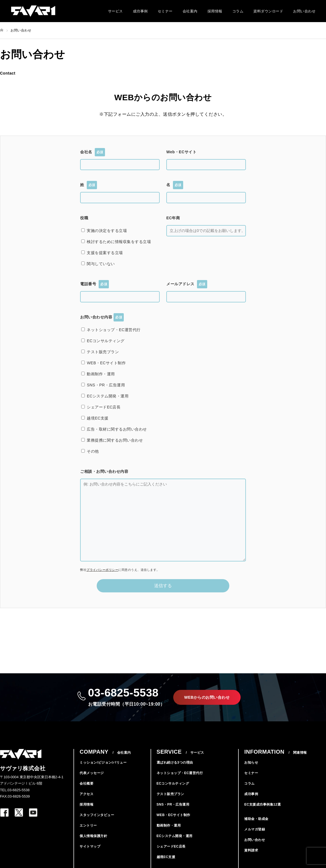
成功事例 (140, 11)
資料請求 (251, 850)
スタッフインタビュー (97, 815)
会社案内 (190, 11)
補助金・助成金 (256, 819)
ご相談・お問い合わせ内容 (104, 471)
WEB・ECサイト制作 (173, 815)
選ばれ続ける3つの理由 (175, 763)
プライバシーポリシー (102, 570)
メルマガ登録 (255, 829)
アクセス (86, 794)
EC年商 (173, 218)
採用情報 (215, 11)
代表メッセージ (92, 773)
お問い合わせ (304, 11)
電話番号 (94, 284)
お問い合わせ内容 (102, 317)
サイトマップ (90, 846)
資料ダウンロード (268, 11)
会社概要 (86, 783)
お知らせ (251, 763)
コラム (238, 11)
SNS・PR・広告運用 (173, 804)
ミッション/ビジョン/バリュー (103, 763)
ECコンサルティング (173, 783)
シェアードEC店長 (171, 846)
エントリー (88, 825)
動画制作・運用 (169, 825)
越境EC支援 (166, 857)
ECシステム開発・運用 (175, 836)
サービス (115, 11)
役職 (84, 218)
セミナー (165, 11)
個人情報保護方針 (93, 836)
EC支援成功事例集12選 (262, 804)
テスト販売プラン (170, 794)
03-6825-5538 (127, 697)
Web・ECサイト (181, 152)
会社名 (93, 152)
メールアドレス (187, 284)
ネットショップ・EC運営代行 (180, 773)
